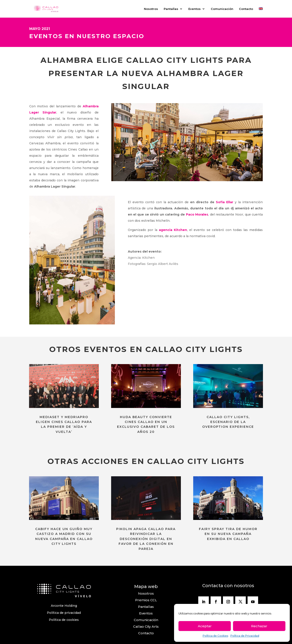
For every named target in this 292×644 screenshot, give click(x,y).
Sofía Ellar (225, 202)
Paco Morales (197, 214)
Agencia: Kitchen (142, 258)
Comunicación (222, 9)
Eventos (195, 9)
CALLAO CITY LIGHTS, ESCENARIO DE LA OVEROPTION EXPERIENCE (228, 422)
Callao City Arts (146, 626)
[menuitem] (261, 12)
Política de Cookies (215, 636)
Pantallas (171, 9)
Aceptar (205, 626)
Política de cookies (64, 620)
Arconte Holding (64, 606)
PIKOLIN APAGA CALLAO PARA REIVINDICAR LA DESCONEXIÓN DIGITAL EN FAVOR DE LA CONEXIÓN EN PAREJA (146, 539)
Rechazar (259, 626)
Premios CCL (146, 600)
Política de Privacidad (245, 636)
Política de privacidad (64, 613)
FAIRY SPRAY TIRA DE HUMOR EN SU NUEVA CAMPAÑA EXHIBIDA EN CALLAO (228, 534)
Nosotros (151, 9)
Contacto (246, 9)
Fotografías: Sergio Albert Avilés (153, 264)
